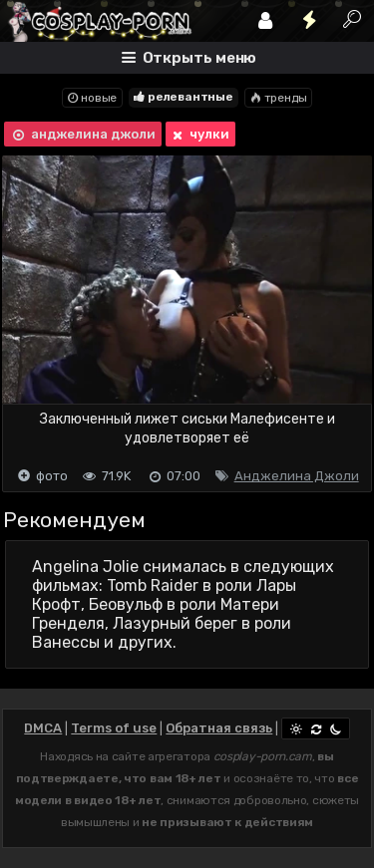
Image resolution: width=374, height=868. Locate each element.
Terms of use (114, 728)
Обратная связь (219, 728)
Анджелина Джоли (297, 476)
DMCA (43, 728)
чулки (199, 135)
